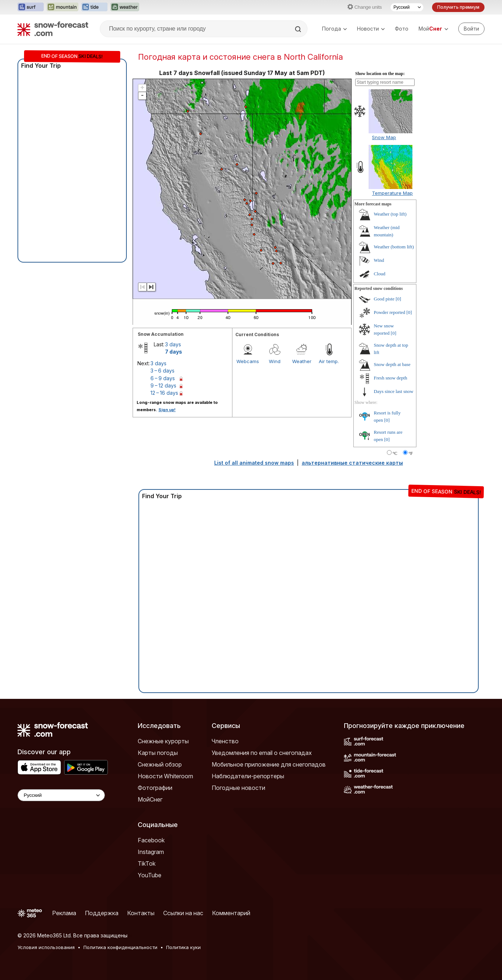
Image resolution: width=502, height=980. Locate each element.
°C (395, 453)
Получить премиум (458, 7)
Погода (334, 29)
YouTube (150, 875)
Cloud (380, 274)
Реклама (64, 913)
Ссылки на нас (183, 913)
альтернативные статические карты (352, 463)
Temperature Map (392, 193)
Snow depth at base (392, 364)
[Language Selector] (61, 795)
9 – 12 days (163, 385)
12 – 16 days (164, 393)
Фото (402, 29)
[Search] (299, 29)
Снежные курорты (163, 741)
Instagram (151, 852)
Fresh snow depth (391, 378)
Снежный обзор (160, 764)
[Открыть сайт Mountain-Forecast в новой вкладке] (62, 7)
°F (411, 453)
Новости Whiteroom (165, 776)
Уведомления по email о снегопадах (262, 753)
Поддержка (102, 913)
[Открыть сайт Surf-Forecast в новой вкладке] (31, 7)
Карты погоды (158, 753)
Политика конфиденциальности (120, 947)
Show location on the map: (380, 74)
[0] (398, 299)
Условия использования (46, 947)
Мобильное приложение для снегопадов (269, 764)
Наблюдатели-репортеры (248, 776)
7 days (174, 352)
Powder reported (389, 312)
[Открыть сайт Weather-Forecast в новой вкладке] (125, 7)
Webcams (248, 361)
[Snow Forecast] (53, 29)
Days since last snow (394, 391)
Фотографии (155, 788)
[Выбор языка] (407, 7)
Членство (225, 741)
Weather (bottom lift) (394, 247)
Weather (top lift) (390, 214)
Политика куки (183, 947)
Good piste (384, 299)
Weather (302, 361)
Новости (371, 29)
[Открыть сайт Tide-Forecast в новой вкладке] (94, 7)
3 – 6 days (162, 371)
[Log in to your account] (471, 29)
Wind (275, 361)
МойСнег (150, 799)
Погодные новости (238, 788)
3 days (173, 344)
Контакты (141, 913)
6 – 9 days (163, 378)
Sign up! (167, 410)
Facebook (151, 840)
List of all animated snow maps (254, 463)
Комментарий (231, 913)
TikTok (147, 863)
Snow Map (384, 137)
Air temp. (329, 361)
